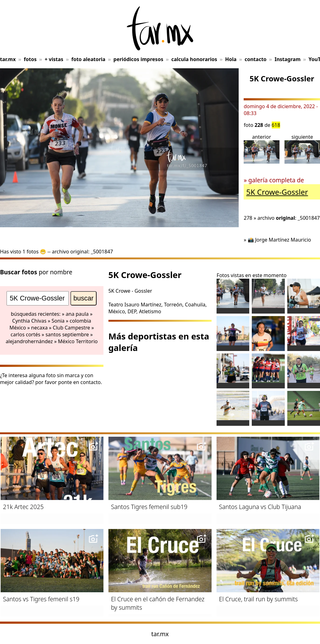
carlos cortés (25, 334)
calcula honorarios (194, 59)
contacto (256, 59)
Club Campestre (71, 328)
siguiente (302, 149)
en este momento (266, 275)
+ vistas (54, 59)
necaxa (39, 328)
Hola (231, 59)
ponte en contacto (80, 382)
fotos (30, 59)
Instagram (287, 59)
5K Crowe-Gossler (277, 192)
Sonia (58, 321)
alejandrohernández (29, 341)
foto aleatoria (88, 59)
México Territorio (78, 341)
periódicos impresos (138, 59)
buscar (84, 298)
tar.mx (8, 59)
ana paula (77, 314)
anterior (261, 149)
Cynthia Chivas (29, 321)
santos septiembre (67, 334)
